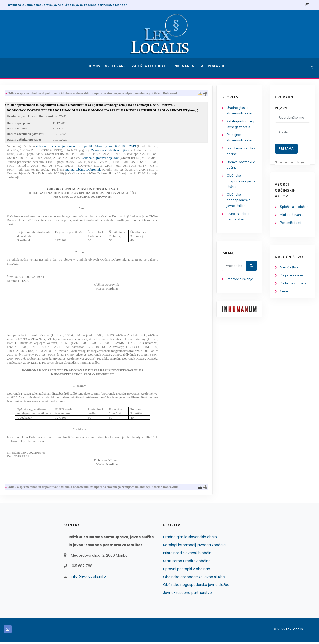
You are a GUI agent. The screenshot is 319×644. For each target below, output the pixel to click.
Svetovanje (118, 68)
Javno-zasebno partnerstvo (188, 595)
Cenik (284, 293)
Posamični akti (291, 224)
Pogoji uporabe (292, 277)
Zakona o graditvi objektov (155, 160)
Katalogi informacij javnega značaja (194, 547)
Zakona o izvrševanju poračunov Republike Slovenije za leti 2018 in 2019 (141, 148)
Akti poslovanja (292, 215)
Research (217, 68)
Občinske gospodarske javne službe (29, 184)
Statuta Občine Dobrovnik (138, 171)
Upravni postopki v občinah (187, 571)
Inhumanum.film (189, 68)
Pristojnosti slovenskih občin (187, 555)
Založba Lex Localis (152, 68)
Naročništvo (289, 268)
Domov (95, 68)
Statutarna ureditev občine (187, 563)
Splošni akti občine (295, 207)
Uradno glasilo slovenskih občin (190, 539)
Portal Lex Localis (294, 285)
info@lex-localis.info (88, 579)
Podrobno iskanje (28, 284)
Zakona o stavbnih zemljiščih (165, 152)
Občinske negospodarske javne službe (26, 204)
